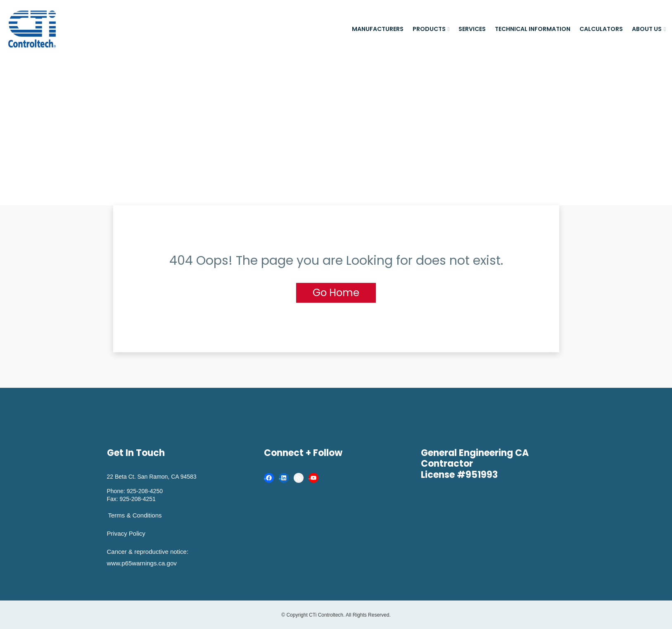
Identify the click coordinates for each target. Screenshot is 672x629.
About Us (647, 29)
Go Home (336, 293)
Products (429, 29)
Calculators (601, 29)
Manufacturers (378, 29)
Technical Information (533, 29)
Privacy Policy (126, 533)
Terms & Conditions (135, 515)
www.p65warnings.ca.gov (142, 563)
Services (472, 29)
